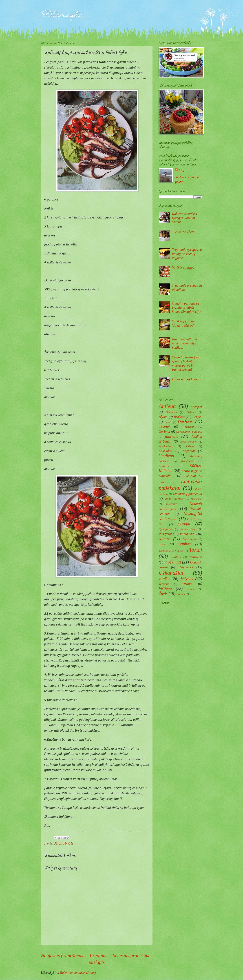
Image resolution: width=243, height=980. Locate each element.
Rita (181, 171)
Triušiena (196, 557)
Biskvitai (191, 412)
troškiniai (173, 562)
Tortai (196, 550)
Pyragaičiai (166, 529)
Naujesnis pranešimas (62, 956)
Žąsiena (191, 589)
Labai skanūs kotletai (187, 379)
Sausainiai (189, 539)
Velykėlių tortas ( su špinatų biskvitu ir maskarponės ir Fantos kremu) (186, 363)
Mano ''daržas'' (174, 499)
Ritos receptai (62, 15)
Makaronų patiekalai (188, 494)
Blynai (163, 417)
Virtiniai (188, 584)
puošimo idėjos (189, 529)
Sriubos (184, 544)
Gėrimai (164, 431)
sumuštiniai (165, 551)
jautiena (172, 436)
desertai (164, 427)
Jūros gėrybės (64, 843)
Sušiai (180, 551)
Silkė (162, 544)
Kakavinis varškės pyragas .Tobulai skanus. (184, 218)
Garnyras (188, 427)
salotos (165, 539)
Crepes (197, 417)
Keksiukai (165, 451)
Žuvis (163, 594)
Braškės (179, 417)
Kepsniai (189, 451)
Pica (161, 524)
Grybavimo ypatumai (189, 432)
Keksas (190, 446)
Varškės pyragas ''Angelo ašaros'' (183, 323)
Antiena (167, 406)
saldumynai (188, 534)
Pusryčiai (165, 534)
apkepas (197, 407)
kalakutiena (166, 446)
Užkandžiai (171, 573)
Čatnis (168, 422)
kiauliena (166, 456)
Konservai (165, 466)
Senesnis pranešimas (133, 956)
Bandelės (171, 412)
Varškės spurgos (183, 268)
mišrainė (172, 504)
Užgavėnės (186, 567)
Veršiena (164, 584)
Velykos (187, 579)
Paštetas (192, 519)
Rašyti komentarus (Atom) (78, 973)
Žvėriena (181, 594)
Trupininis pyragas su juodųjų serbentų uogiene (187, 254)
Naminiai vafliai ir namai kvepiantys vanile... (185, 343)
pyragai (184, 524)
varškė (164, 579)
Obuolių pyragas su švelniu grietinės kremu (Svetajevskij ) (186, 307)
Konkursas (188, 461)
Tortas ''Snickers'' (184, 232)
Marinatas (196, 499)
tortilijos (176, 557)
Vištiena (165, 588)
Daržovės (186, 422)
